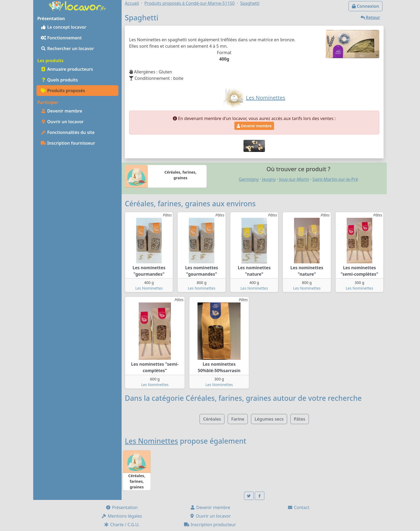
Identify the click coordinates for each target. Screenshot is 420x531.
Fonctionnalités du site (68, 132)
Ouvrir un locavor (62, 122)
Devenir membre (61, 111)
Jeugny (269, 179)
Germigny (249, 179)
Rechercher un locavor (67, 48)
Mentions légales (122, 516)
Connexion (365, 6)
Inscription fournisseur (68, 143)
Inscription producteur (210, 525)
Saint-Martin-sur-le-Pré (335, 179)
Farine (238, 419)
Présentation (122, 507)
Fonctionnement (61, 38)
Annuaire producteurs (67, 69)
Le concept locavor (63, 27)
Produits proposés (63, 91)
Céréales (212, 419)
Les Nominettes (149, 288)
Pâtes (300, 419)
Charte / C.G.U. (122, 525)
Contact (298, 507)
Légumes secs (269, 419)
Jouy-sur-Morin (294, 179)
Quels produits (59, 80)
